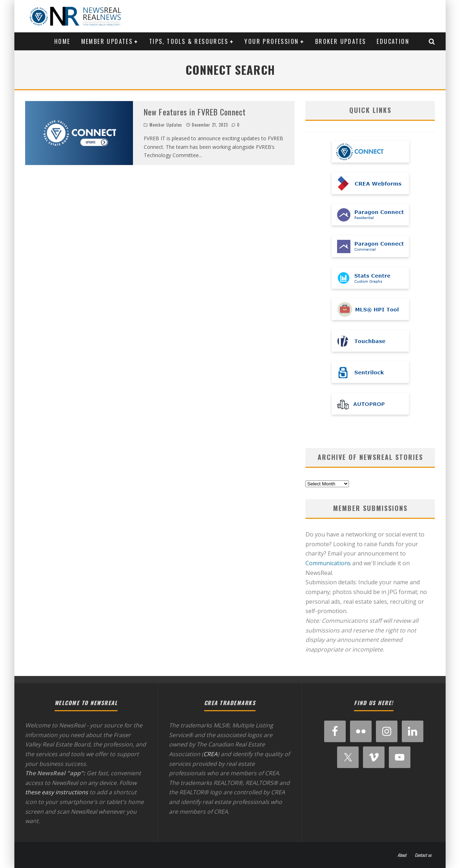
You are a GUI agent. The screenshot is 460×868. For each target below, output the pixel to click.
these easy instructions (57, 792)
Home (62, 41)
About (402, 855)
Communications (328, 563)
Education (393, 41)
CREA (210, 754)
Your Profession (272, 41)
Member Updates (107, 41)
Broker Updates (341, 41)
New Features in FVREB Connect (195, 112)
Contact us (423, 855)
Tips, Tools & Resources (189, 41)
